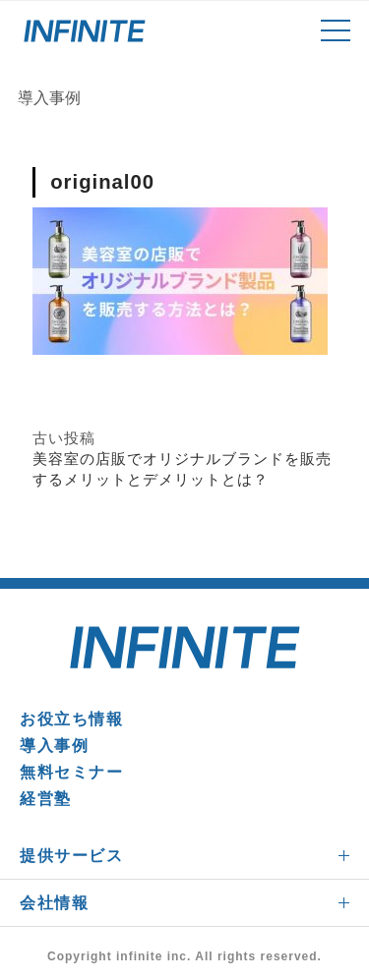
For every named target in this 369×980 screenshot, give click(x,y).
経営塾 (46, 799)
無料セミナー (72, 772)
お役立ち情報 (72, 719)
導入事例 (54, 746)
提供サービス (72, 856)
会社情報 (54, 903)
